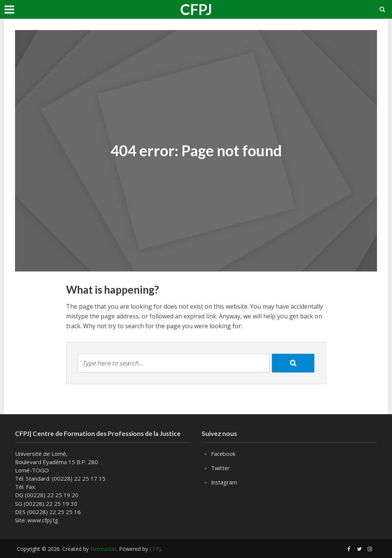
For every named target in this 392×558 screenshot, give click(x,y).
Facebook (223, 454)
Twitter (221, 468)
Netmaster (103, 549)
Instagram (224, 481)
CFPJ (196, 9)
